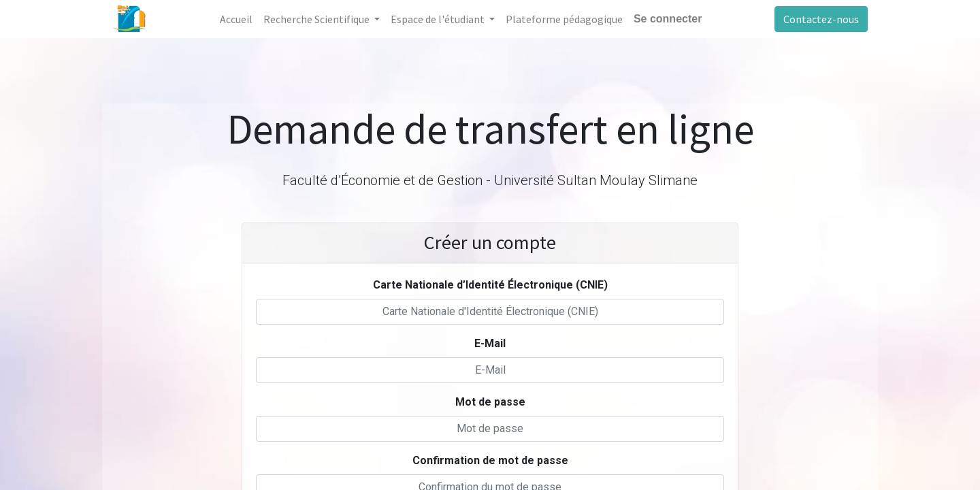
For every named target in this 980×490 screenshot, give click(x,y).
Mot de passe (490, 402)
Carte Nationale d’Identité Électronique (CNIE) (490, 285)
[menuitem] (236, 19)
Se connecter (668, 19)
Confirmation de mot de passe (490, 460)
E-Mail (490, 343)
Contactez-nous (821, 19)
